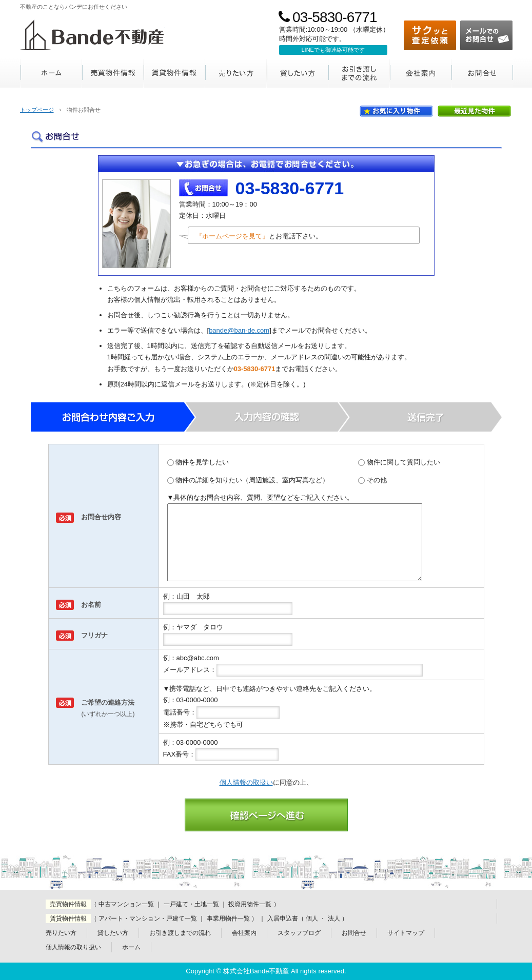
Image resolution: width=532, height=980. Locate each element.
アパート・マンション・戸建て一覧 (148, 918)
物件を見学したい (198, 462)
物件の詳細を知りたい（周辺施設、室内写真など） (248, 480)
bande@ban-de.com (239, 330)
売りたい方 (236, 73)
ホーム (51, 73)
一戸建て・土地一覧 (191, 904)
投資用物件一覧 (250, 904)
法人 (334, 918)
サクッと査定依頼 (430, 35)
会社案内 (421, 73)
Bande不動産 (92, 35)
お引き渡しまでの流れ (359, 73)
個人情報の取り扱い (73, 947)
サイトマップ (406, 933)
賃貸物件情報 (174, 73)
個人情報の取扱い (246, 782)
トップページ (37, 110)
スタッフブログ (299, 933)
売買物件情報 (113, 73)
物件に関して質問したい (399, 462)
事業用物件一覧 (228, 918)
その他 (372, 480)
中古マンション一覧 (126, 904)
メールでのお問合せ (486, 35)
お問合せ (482, 73)
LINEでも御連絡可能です (333, 50)
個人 (312, 918)
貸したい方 (298, 73)
